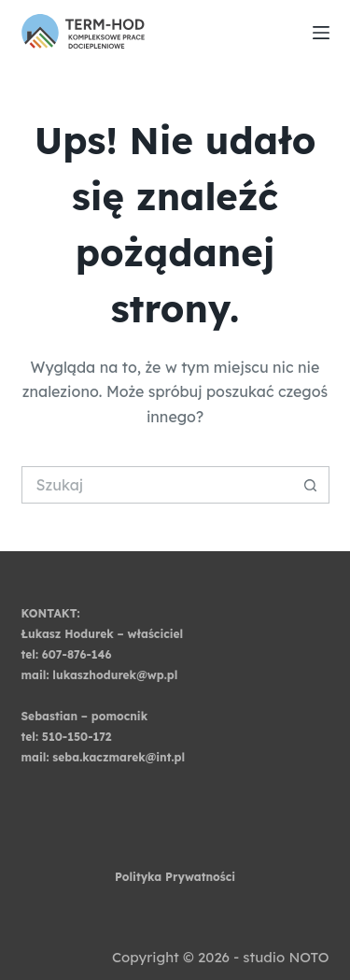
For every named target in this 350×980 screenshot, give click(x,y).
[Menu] (321, 33)
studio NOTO (286, 957)
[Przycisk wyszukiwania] (311, 485)
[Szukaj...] (157, 485)
